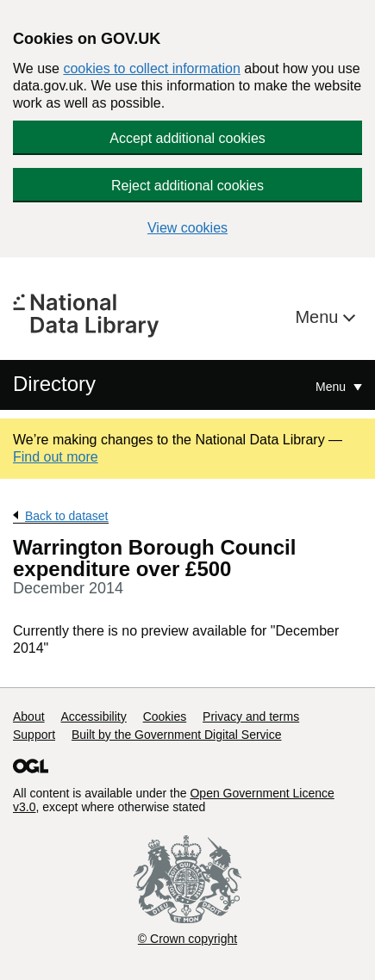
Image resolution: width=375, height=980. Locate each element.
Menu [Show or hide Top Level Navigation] (332, 387)
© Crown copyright (187, 939)
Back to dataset (67, 516)
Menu (319, 317)
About (29, 716)
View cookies (187, 228)
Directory (54, 384)
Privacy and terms (251, 716)
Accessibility (93, 716)
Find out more (56, 457)
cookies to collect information (151, 68)
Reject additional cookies (187, 186)
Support (34, 735)
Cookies (165, 716)
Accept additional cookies (187, 138)
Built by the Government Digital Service (177, 735)
